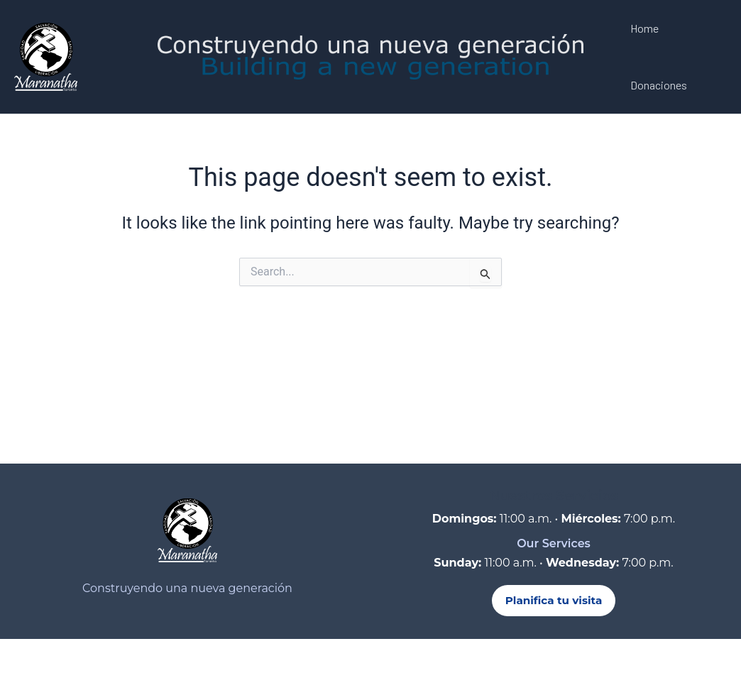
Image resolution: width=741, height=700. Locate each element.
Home (644, 28)
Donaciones (659, 85)
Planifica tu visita (554, 600)
